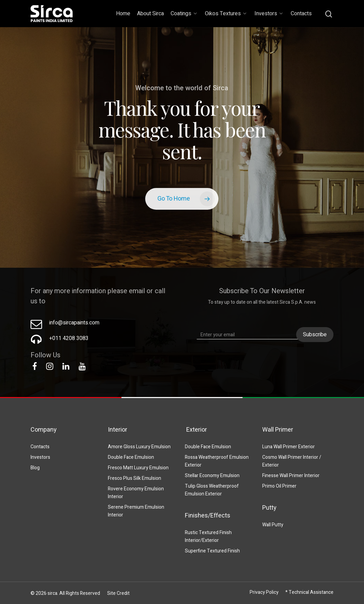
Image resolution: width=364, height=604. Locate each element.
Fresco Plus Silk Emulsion (135, 478)
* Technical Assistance (309, 592)
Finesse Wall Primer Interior (291, 476)
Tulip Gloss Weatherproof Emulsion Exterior (212, 490)
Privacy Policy (264, 592)
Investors (269, 14)
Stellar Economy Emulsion (212, 476)
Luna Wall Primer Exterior (289, 447)
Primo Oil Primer (279, 486)
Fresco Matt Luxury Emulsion (138, 468)
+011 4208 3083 (69, 338)
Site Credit (118, 593)
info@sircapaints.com (74, 323)
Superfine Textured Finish (212, 551)
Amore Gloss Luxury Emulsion (139, 447)
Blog (35, 468)
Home (123, 14)
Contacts (301, 14)
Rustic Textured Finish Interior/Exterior (208, 536)
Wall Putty (273, 525)
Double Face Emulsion (131, 457)
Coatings (184, 14)
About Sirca (150, 14)
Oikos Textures (226, 14)
